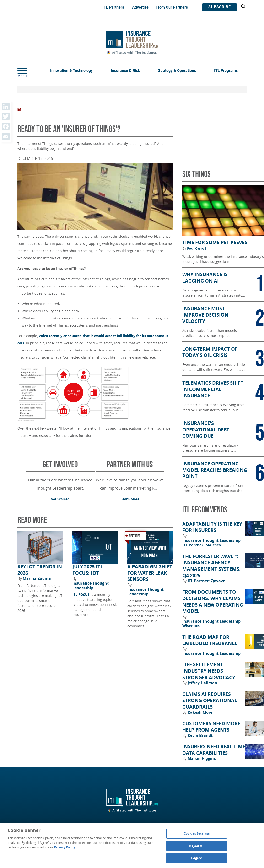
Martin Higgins (202, 758)
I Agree (197, 858)
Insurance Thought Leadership (91, 585)
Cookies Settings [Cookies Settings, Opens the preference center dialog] (197, 833)
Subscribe (220, 7)
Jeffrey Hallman (202, 683)
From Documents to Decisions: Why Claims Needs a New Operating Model (213, 602)
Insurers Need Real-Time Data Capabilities (214, 750)
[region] (132, 845)
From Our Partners (172, 7)
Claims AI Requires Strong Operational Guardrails (210, 701)
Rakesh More (200, 712)
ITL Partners (113, 7)
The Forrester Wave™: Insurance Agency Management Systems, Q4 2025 (211, 566)
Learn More (130, 499)
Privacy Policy (65, 847)
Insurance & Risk (125, 71)
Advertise (140, 7)
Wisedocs (191, 626)
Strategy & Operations (177, 71)
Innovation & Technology (71, 71)
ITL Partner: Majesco (202, 545)
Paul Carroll (197, 248)
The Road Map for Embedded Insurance (210, 640)
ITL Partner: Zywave (206, 581)
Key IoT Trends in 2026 (40, 570)
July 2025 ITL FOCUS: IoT (88, 570)
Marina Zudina (37, 578)
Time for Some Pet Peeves (215, 243)
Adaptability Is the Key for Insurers (212, 527)
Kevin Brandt (200, 735)
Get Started (60, 499)
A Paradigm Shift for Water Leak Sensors (150, 573)
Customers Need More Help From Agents (211, 727)
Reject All (197, 846)
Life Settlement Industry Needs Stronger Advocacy (209, 671)
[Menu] (29, 71)
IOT (19, 110)
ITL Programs (226, 71)
